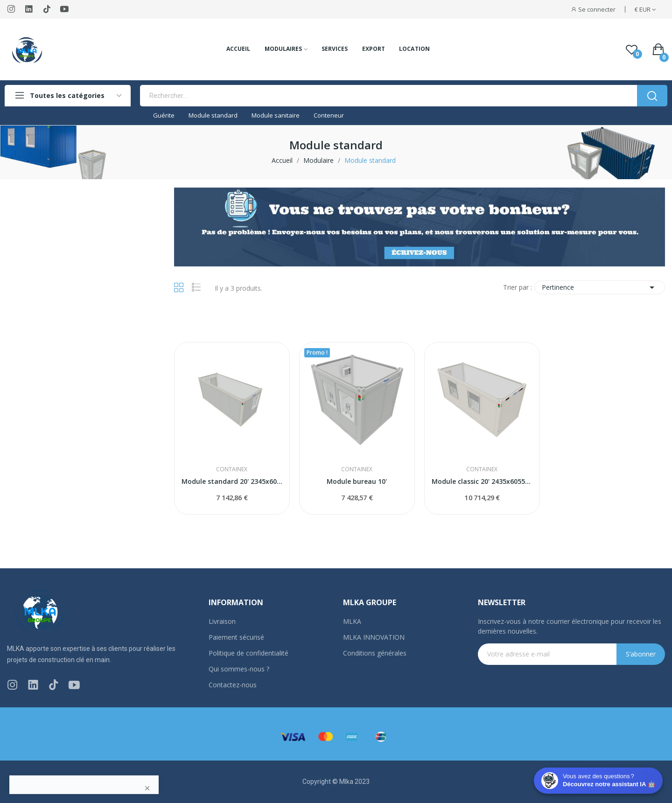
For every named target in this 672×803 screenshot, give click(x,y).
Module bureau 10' (357, 481)
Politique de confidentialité (248, 653)
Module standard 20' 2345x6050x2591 (232, 481)
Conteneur (329, 115)
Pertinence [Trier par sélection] (600, 287)
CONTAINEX (232, 469)
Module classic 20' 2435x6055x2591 (482, 481)
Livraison (222, 621)
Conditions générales (375, 653)
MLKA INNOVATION (374, 637)
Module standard (213, 115)
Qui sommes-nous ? (239, 669)
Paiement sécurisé (236, 637)
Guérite (164, 115)
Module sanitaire (276, 115)
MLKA (352, 621)
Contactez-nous (233, 685)
